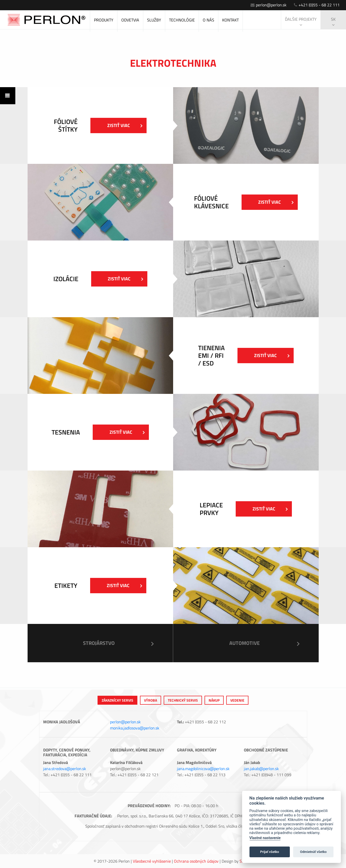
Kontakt (230, 20)
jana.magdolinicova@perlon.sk (203, 769)
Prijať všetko (270, 852)
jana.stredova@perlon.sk (65, 769)
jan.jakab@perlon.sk (261, 769)
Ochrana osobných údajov (196, 861)
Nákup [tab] (214, 700)
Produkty (104, 20)
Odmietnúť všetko (313, 852)
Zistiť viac (125, 125)
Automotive (244, 643)
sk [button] (333, 21)
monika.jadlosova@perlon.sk (135, 728)
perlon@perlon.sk (269, 5)
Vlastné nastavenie (265, 838)
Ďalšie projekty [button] (301, 21)
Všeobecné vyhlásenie (152, 861)
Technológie (182, 20)
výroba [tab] (151, 700)
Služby (154, 20)
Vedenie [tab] (237, 700)
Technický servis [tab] (183, 700)
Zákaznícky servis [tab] (117, 700)
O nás (208, 20)
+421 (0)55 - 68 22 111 (317, 5)
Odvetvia (130, 20)
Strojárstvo (99, 643)
